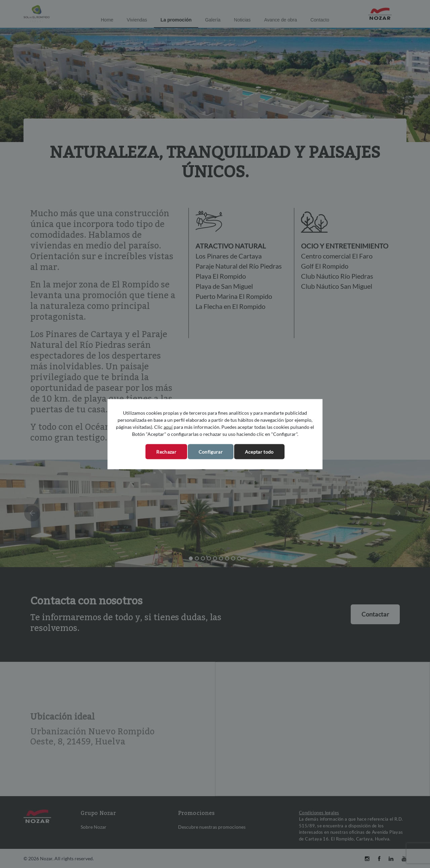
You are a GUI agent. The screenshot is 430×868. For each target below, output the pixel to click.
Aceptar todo (259, 451)
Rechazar (166, 451)
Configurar (211, 451)
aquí (168, 427)
